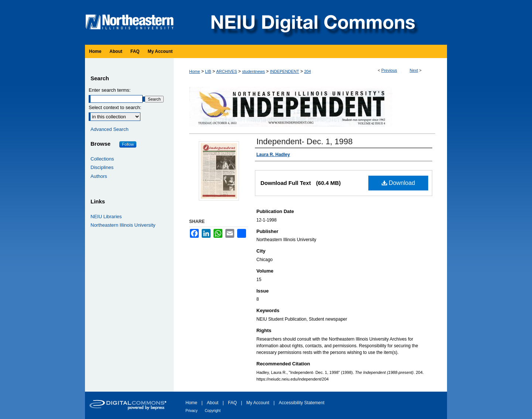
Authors (99, 176)
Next (414, 70)
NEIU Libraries (106, 217)
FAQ (232, 403)
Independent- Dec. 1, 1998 (305, 141)
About (213, 403)
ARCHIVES (226, 71)
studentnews (253, 71)
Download (398, 183)
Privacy (192, 411)
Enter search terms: (110, 90)
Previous (389, 70)
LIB (208, 71)
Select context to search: (115, 107)
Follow (128, 144)
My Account (258, 403)
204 (307, 71)
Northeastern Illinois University (123, 225)
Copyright (213, 411)
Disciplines (102, 167)
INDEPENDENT (285, 71)
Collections (102, 159)
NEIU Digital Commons (312, 22)
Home (195, 71)
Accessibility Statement (302, 403)
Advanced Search (110, 129)
